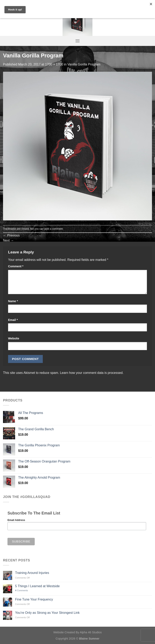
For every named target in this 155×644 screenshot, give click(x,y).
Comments (21, 590)
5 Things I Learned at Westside (37, 586)
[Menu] (77, 41)
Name (13, 301)
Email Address (16, 520)
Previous (11, 235)
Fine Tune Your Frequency (34, 599)
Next (8, 240)
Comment (16, 266)
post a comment (53, 229)
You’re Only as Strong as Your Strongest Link (47, 613)
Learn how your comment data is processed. (92, 373)
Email (13, 320)
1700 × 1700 (54, 64)
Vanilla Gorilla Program (84, 64)
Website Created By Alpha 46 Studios (77, 632)
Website (14, 338)
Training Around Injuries (32, 573)
